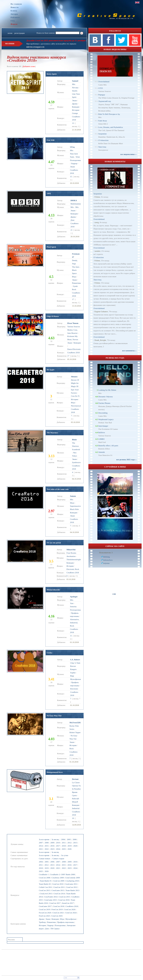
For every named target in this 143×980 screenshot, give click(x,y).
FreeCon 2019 (57, 909)
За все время (44, 839)
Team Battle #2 (45, 884)
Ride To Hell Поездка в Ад (109, 114)
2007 (41, 843)
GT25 (101, 88)
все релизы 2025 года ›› (126, 459)
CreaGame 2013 (58, 890)
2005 (69, 839)
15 (71, 177)
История (42, 925)
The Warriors (52, 433)
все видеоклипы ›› (128, 154)
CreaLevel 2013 (46, 894)
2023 (52, 849)
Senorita (73, 606)
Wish (78, 157)
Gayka (49, 653)
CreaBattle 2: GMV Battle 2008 (62, 874)
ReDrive (102, 432)
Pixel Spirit (51, 247)
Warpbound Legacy (106, 419)
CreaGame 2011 (71, 884)
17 (73, 299)
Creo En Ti (75, 396)
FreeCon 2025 (44, 916)
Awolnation (71, 556)
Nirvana (75, 88)
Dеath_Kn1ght (100, 340)
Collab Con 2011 (46, 887)
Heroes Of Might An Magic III (75, 383)
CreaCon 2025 (57, 916)
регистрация (19, 33)
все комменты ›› (129, 351)
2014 (41, 846)
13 (73, 123)
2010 (58, 843)
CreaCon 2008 (45, 878)
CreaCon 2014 (59, 894)
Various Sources (74, 326)
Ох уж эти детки (54, 543)
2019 (69, 846)
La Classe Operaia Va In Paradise (76, 786)
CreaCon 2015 (64, 897)
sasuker (97, 251)
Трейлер (42, 922)
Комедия (55, 919)
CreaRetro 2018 (72, 906)
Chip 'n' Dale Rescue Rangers (75, 666)
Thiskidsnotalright (74, 559)
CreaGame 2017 (45, 906)
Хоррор (50, 925)
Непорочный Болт (55, 772)
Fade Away (103, 121)
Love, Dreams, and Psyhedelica (111, 127)
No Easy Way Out (54, 716)
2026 (69, 849)
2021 (41, 849)
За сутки (65, 855)
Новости (15, 7)
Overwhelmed (104, 82)
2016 (52, 846)
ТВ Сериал (55, 929)
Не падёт (51, 370)
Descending (103, 413)
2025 (64, 849)
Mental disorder (53, 590)
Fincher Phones (104, 403)
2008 (46, 843)
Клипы (14, 11)
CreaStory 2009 (58, 878)
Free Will (51, 140)
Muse (72, 503)
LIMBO (101, 439)
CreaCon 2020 (70, 909)
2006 (75, 839)
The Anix (76, 267)
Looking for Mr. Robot (107, 390)
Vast (72, 603)
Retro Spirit (52, 74)
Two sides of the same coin (58, 489)
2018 (64, 846)
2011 (64, 843)
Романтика (51, 922)
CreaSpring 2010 (72, 881)
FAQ (13, 21)
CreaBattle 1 (44, 874)
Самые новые (44, 858)
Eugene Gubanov (101, 311)
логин (10, 33)
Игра (62, 919)
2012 (69, 843)
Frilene (97, 197)
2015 (46, 846)
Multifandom (76, 204)
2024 (58, 849)
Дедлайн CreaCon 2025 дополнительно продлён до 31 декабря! (56, 41)
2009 (52, 843)
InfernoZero (108, 560)
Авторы (14, 14)
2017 (58, 846)
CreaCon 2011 (59, 887)
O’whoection (103, 140)
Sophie (73, 673)
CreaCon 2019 (45, 909)
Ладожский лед (105, 101)
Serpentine (102, 134)
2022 (46, 849)
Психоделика (60, 925)
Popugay (102, 95)
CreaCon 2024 (71, 913)
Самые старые (58, 858)
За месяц (55, 839)
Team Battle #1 (46, 881)
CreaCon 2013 (45, 890)
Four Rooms (71, 553)
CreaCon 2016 (64, 900)
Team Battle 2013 (72, 890)
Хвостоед (102, 147)
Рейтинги (15, 17)
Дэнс (47, 929)
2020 (75, 846)
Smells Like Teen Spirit (76, 94)
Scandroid (76, 449)
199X (49, 193)
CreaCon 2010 (58, 884)
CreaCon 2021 (58, 913)
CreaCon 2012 (72, 887)
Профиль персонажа (65, 922)
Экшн (48, 919)
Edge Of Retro (53, 316)
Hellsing (106, 557)
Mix (74, 84)
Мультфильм (71, 919)
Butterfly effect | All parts (108, 446)
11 (71, 636)
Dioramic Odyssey (106, 397)
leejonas (106, 563)
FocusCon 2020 (45, 913)
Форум (14, 24)
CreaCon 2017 (55, 903)
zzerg (97, 222)
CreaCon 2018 (59, 906)
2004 (63, 839)
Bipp (72, 676)
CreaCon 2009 (59, 881)
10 (73, 818)
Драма (42, 919)
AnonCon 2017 (68, 903)
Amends (102, 452)
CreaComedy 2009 (73, 878)
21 (71, 230)
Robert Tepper (75, 732)
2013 (75, 843)
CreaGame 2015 (51, 900)
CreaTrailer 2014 (51, 897)
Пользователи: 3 (106, 553)
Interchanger (103, 426)
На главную (16, 4)
